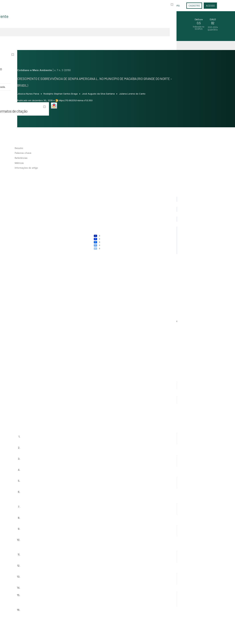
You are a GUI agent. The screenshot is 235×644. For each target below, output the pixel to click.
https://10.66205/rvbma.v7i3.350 (76, 100)
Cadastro (194, 6)
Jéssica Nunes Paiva (28, 94)
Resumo (19, 148)
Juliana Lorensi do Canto (132, 94)
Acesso (210, 6)
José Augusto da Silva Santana (99, 94)
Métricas (19, 163)
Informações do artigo (26, 168)
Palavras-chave (23, 153)
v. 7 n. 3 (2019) (63, 70)
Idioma (176, 6)
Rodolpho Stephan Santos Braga (61, 94)
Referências (21, 158)
